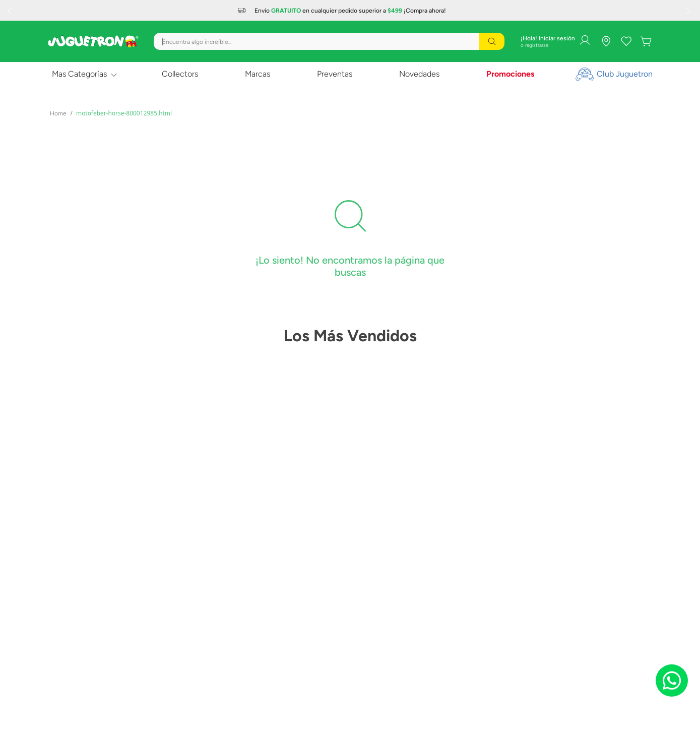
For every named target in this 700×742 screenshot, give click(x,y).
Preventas (335, 74)
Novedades (419, 74)
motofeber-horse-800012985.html (124, 113)
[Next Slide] (689, 11)
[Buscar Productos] (492, 41)
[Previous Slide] (11, 11)
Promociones (510, 74)
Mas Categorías (79, 74)
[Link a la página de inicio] (58, 113)
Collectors (180, 74)
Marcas (258, 74)
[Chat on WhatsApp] (672, 681)
